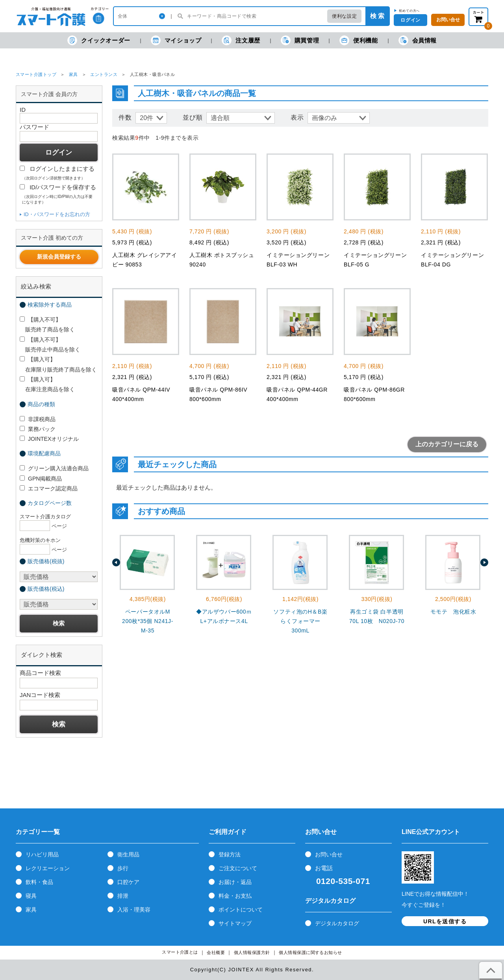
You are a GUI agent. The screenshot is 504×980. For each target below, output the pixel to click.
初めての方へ (409, 11)
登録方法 (230, 854)
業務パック (38, 429)
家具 (73, 74)
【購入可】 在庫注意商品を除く (47, 384)
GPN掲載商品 (41, 479)
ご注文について (238, 868)
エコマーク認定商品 (49, 488)
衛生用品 (128, 854)
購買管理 (300, 40)
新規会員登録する (59, 257)
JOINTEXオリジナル (49, 439)
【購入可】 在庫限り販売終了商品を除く (58, 364)
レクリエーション (48, 868)
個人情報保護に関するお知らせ (310, 953)
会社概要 (216, 953)
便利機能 (359, 40)
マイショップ (176, 40)
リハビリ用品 (42, 854)
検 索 (377, 16)
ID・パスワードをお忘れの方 (57, 214)
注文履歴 (241, 40)
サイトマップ (235, 923)
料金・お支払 (235, 896)
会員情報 (418, 40)
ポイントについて (241, 910)
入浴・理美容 (134, 910)
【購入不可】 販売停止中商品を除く (50, 345)
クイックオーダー (99, 40)
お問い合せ (329, 854)
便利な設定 (344, 16)
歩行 (123, 868)
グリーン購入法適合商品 (54, 468)
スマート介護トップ (36, 74)
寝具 (31, 896)
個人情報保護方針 (252, 953)
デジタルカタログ (337, 923)
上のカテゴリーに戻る (447, 444)
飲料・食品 (39, 882)
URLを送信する (445, 921)
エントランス (104, 74)
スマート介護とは (180, 952)
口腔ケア (128, 882)
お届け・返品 (235, 882)
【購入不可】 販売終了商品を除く (47, 325)
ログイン (410, 20)
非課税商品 (38, 419)
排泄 (123, 896)
